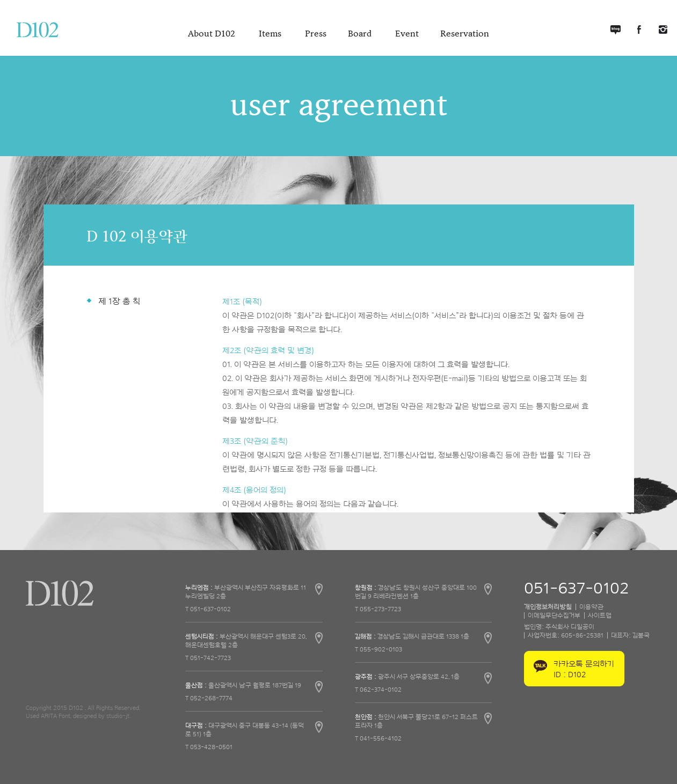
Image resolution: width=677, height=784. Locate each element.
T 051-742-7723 (208, 658)
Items (271, 34)
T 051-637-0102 (208, 609)
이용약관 (591, 607)
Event (407, 34)
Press (316, 34)
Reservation (465, 34)
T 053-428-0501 (209, 747)
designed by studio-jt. (102, 716)
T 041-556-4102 (378, 738)
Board (361, 34)
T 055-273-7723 (378, 609)
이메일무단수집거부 (554, 616)
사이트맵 (600, 616)
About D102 (213, 34)
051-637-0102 (576, 589)
